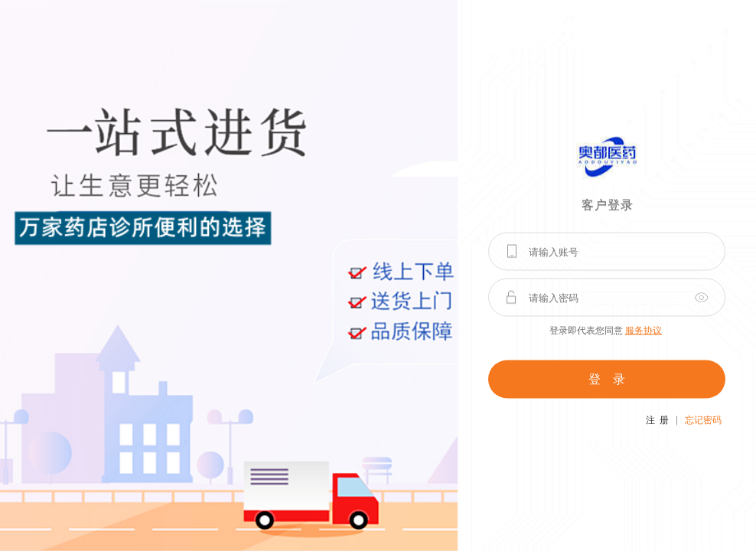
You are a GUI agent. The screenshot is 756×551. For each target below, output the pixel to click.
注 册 (657, 420)
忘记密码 (703, 420)
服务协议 (644, 331)
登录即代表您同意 (606, 331)
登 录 (607, 379)
